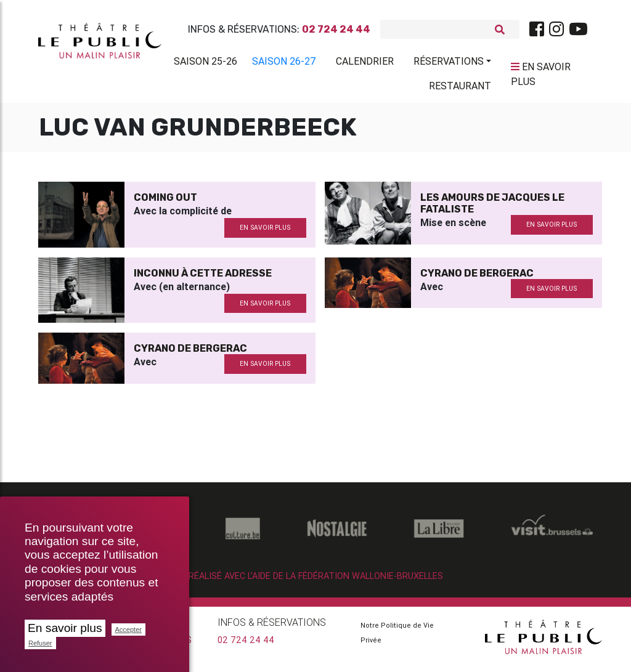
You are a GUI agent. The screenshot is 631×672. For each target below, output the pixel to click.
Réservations (449, 63)
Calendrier (365, 63)
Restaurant (460, 88)
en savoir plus (265, 233)
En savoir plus (65, 628)
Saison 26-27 (284, 63)
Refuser (40, 643)
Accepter (128, 629)
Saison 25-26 (206, 63)
